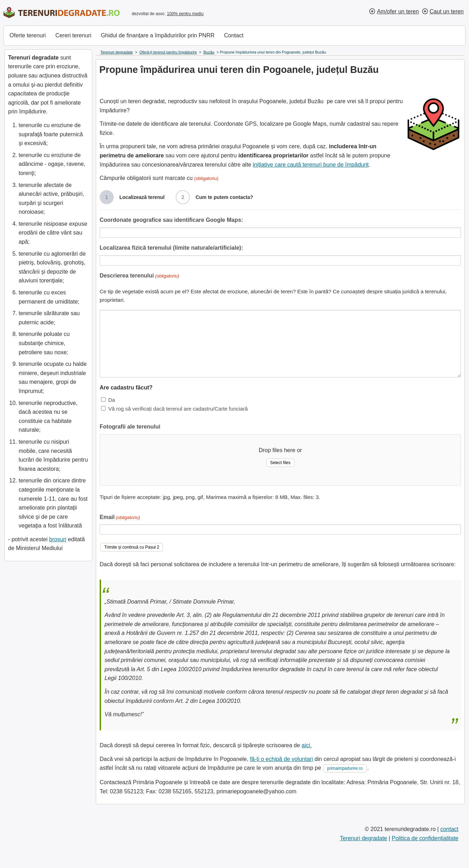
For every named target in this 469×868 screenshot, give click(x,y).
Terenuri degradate (363, 838)
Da (111, 400)
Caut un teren (447, 11)
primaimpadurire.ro (345, 768)
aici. (307, 745)
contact (449, 829)
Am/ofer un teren (398, 11)
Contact (234, 35)
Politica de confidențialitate (425, 838)
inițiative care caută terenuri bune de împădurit (311, 165)
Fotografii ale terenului (130, 427)
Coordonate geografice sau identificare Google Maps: (171, 220)
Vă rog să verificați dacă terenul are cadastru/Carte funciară (178, 409)
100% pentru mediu (185, 14)
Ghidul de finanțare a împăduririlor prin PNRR (158, 35)
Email (120, 518)
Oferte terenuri (28, 35)
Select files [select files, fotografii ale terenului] (280, 463)
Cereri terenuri (73, 35)
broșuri (58, 539)
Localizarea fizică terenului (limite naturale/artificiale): (171, 248)
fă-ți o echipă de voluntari (282, 759)
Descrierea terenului (139, 276)
